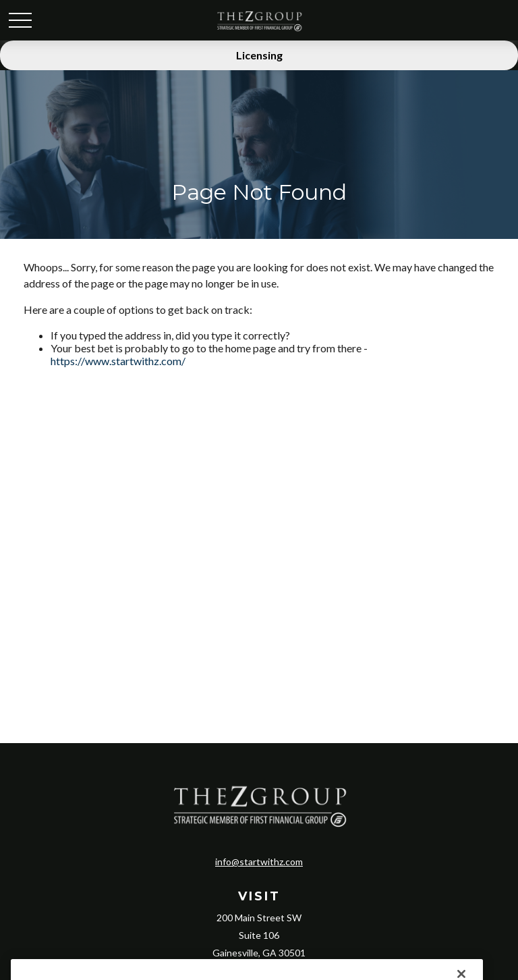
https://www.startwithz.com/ (118, 361)
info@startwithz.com (259, 862)
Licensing (259, 55)
